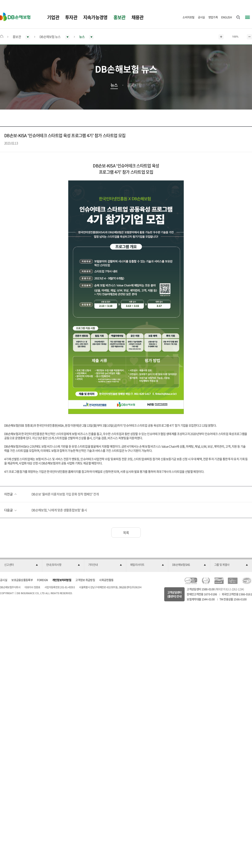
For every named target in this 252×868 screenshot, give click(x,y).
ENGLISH (226, 17)
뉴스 (114, 85)
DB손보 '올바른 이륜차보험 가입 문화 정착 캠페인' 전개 (65, 494)
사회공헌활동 (106, 580)
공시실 (201, 17)
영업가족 (213, 17)
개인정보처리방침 (62, 580)
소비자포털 (188, 17)
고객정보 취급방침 (85, 580)
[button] (21, 565)
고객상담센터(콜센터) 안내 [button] (175, 594)
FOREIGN (42, 580)
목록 (126, 533)
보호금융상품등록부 (22, 580)
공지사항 (134, 85)
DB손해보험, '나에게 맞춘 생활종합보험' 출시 (59, 510)
